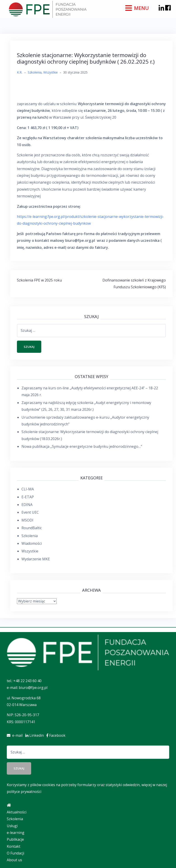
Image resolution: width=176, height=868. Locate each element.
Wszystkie (51, 72)
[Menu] (138, 8)
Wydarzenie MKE (36, 559)
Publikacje (15, 839)
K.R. (20, 72)
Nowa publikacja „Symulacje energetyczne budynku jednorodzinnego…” (82, 446)
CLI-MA (28, 489)
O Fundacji (15, 853)
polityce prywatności (24, 792)
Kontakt (14, 846)
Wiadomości (32, 543)
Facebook (57, 735)
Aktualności (17, 812)
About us (14, 860)
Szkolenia (35, 72)
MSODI (27, 520)
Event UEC (30, 512)
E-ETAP (28, 497)
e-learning (16, 833)
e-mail (16, 735)
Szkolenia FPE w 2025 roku (39, 280)
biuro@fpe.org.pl (33, 688)
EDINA (27, 505)
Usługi (12, 826)
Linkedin (36, 735)
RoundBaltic (32, 528)
